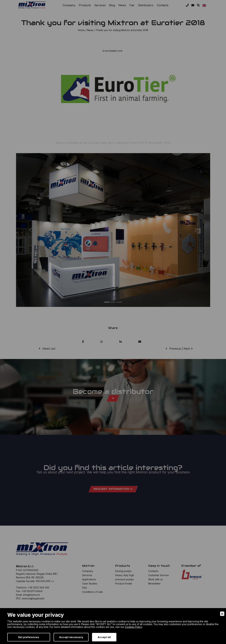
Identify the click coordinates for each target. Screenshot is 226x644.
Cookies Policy (133, 627)
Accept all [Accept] (104, 637)
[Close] (222, 614)
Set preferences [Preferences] (29, 637)
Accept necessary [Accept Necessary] (71, 637)
